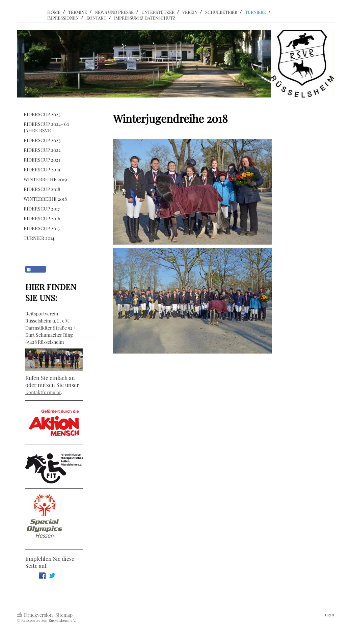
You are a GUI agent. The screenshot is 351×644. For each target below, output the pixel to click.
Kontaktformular (43, 392)
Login (328, 614)
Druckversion (35, 615)
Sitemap (64, 615)
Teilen (36, 270)
